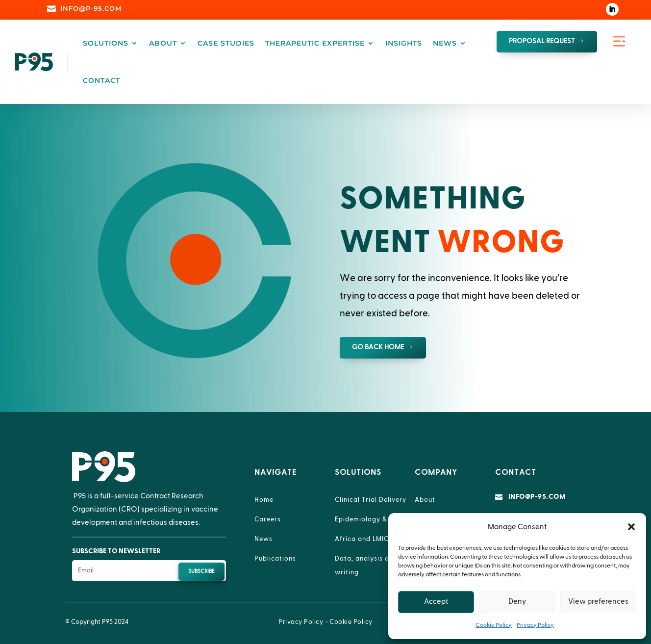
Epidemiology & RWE (370, 519)
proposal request (542, 41)
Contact (101, 80)
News (445, 43)
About (163, 43)
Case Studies (226, 43)
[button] (631, 527)
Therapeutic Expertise (315, 43)
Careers (268, 519)
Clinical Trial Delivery (371, 500)
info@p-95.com (537, 497)
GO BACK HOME (378, 347)
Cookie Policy (494, 625)
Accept (436, 602)
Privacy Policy (535, 625)
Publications (275, 559)
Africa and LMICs (363, 539)
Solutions (106, 43)
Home (264, 500)
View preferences (598, 602)
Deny (517, 602)
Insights (404, 43)
